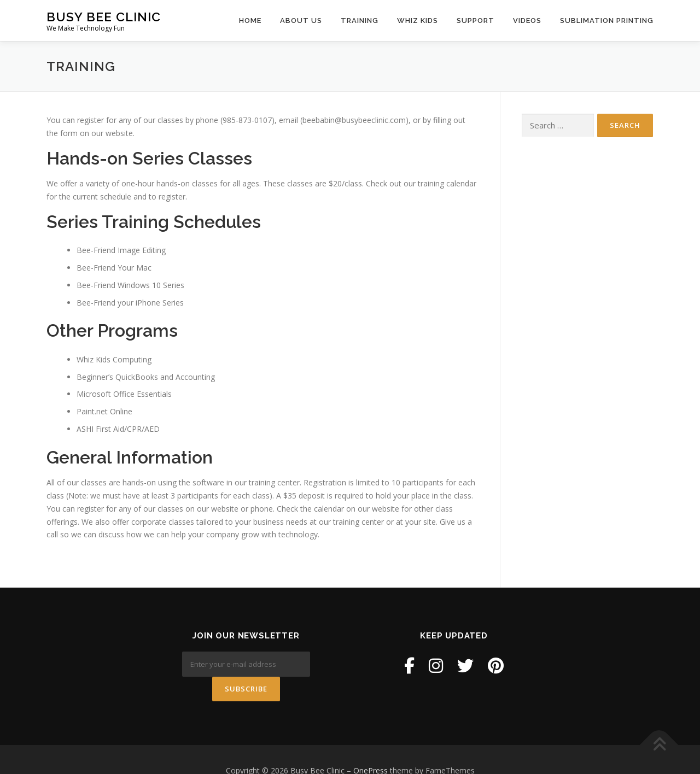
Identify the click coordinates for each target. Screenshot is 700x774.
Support (476, 20)
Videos (527, 20)
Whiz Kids (418, 20)
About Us (301, 20)
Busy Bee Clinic (104, 17)
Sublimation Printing (607, 20)
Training (360, 20)
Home (250, 20)
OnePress (371, 749)
